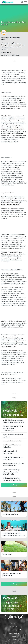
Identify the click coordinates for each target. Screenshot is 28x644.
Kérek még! (14, 485)
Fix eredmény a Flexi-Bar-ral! (10, 55)
